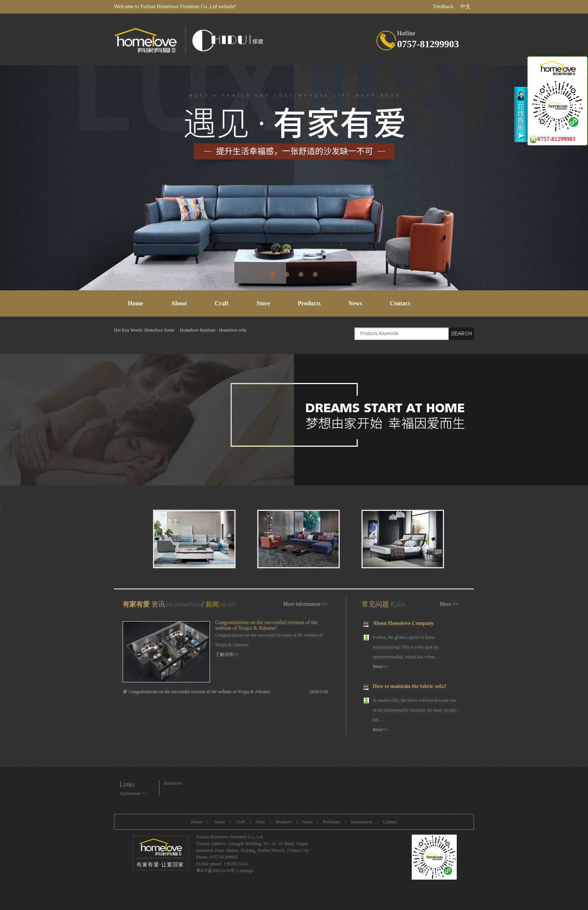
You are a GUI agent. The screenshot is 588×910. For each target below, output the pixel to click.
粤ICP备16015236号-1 (217, 871)
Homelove (173, 783)
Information (361, 822)
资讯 (157, 604)
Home (136, 303)
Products (309, 303)
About (179, 303)
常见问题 (375, 604)
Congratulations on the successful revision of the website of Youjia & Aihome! (266, 625)
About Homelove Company (403, 624)
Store (263, 303)
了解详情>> (227, 655)
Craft (222, 303)
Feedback (443, 7)
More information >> (305, 604)
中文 (465, 7)
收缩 (521, 114)
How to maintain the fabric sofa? (409, 687)
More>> (380, 667)
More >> (449, 604)
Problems (332, 822)
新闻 (212, 604)
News (355, 303)
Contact (400, 303)
